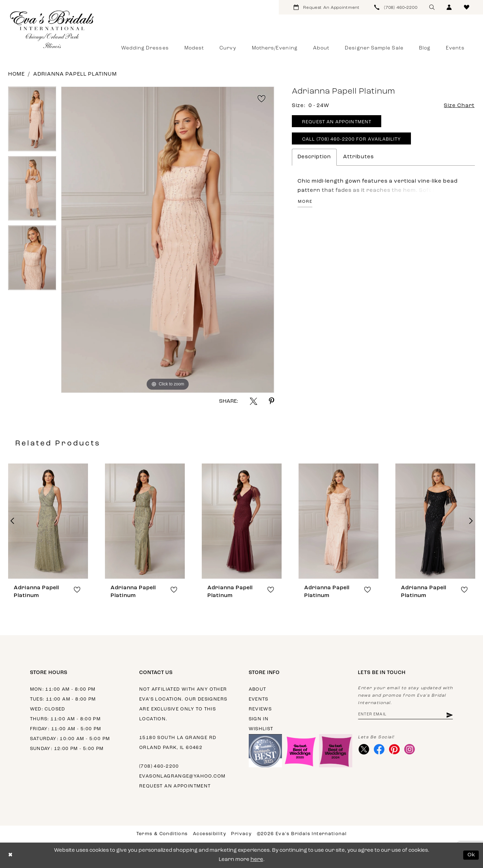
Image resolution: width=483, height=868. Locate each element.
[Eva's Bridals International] (52, 29)
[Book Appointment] (327, 7)
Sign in (259, 719)
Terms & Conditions (162, 834)
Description (314, 157)
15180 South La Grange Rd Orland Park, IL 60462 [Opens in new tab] (178, 743)
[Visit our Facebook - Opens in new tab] (379, 749)
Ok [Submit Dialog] (472, 855)
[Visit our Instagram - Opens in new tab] (409, 749)
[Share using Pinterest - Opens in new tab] (272, 401)
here (257, 860)
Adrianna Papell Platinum (75, 74)
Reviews (260, 709)
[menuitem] (327, 7)
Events (259, 699)
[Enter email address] (405, 715)
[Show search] (432, 7)
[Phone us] (396, 7)
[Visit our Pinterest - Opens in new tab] (394, 749)
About (258, 689)
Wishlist (261, 729)
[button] (449, 7)
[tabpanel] (32, 121)
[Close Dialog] (10, 855)
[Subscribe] (449, 715)
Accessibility (210, 834)
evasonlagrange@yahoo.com (182, 776)
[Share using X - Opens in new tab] (254, 401)
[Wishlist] (467, 7)
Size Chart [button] (459, 106)
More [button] (305, 202)
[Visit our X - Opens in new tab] (364, 749)
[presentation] (48, 521)
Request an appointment (175, 786)
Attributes (358, 157)
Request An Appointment (337, 122)
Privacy (241, 834)
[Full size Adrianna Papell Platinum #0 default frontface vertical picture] (168, 240)
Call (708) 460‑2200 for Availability (352, 139)
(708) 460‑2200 (159, 766)
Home (16, 74)
